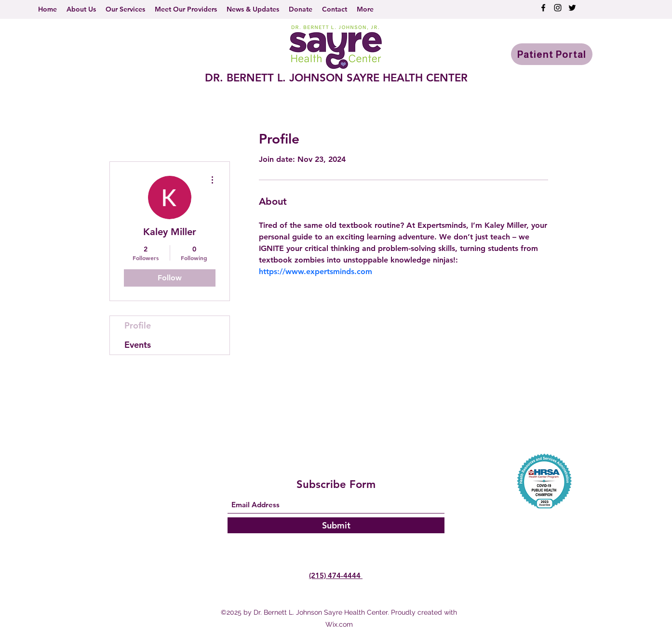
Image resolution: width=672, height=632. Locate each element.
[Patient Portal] (552, 54)
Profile (138, 325)
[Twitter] (572, 8)
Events (138, 345)
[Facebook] (543, 8)
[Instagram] (558, 8)
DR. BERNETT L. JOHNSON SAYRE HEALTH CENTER (336, 78)
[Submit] (336, 525)
